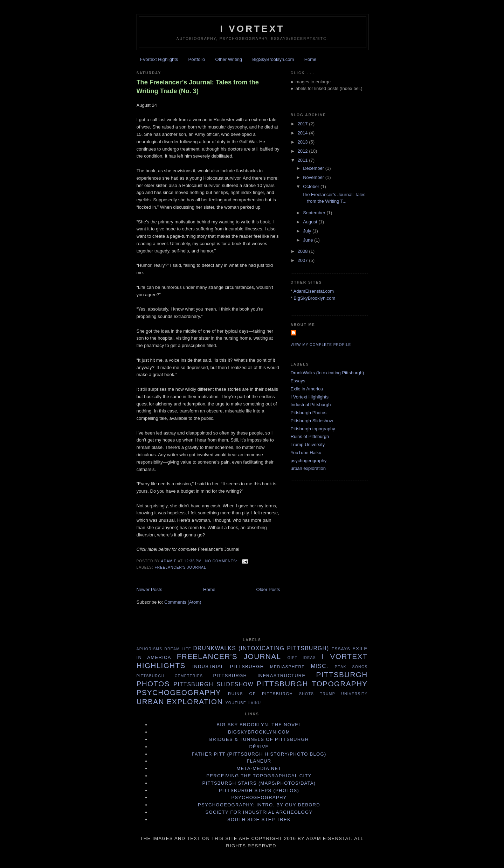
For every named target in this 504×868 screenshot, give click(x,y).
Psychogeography (259, 797)
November (314, 177)
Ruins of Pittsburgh (310, 436)
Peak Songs (351, 667)
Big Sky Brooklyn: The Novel (259, 725)
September (315, 213)
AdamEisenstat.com (313, 291)
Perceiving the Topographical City (259, 776)
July (308, 231)
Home (310, 59)
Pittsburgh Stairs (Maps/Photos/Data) (259, 783)
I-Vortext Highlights (159, 59)
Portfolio (197, 59)
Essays (298, 381)
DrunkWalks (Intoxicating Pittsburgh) (327, 373)
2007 (303, 260)
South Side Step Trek (259, 820)
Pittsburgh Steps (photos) (259, 790)
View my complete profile (321, 345)
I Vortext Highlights (310, 397)
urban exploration (308, 468)
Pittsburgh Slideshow (312, 421)
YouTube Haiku (306, 453)
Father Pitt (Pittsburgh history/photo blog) (259, 754)
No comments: (222, 561)
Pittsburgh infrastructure (259, 676)
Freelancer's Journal (181, 567)
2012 (303, 151)
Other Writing (229, 59)
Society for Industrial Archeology (259, 812)
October (312, 186)
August (311, 222)
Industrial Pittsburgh (311, 405)
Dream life (178, 649)
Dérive (259, 747)
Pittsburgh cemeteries (170, 676)
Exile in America (307, 389)
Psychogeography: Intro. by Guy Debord (259, 805)
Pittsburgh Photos (309, 413)
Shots (306, 694)
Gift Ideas (302, 658)
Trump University (308, 445)
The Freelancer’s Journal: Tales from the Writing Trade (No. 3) (198, 87)
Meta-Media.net (259, 768)
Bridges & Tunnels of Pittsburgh (259, 739)
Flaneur (259, 761)
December (314, 168)
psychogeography (309, 461)
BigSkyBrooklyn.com (273, 59)
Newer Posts (150, 589)
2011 (303, 160)
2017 (303, 124)
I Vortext (252, 29)
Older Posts (268, 589)
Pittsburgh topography (313, 429)
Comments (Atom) (183, 602)
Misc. (320, 666)
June (309, 240)
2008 (303, 251)
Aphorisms (150, 649)
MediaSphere (287, 666)
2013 (303, 142)
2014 (303, 133)
